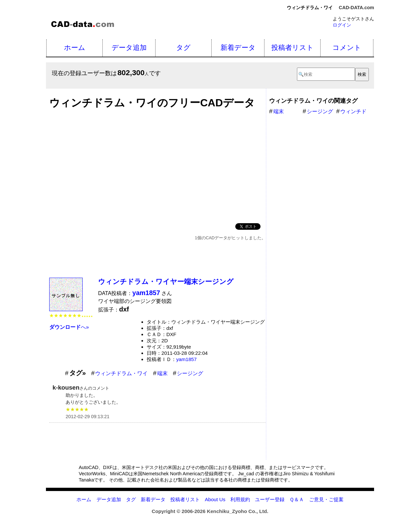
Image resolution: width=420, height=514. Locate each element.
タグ (183, 47)
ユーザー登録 (270, 499)
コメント (347, 47)
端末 (162, 373)
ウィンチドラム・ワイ (121, 373)
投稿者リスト (293, 47)
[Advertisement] (157, 164)
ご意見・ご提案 (326, 499)
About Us (215, 499)
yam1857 (186, 359)
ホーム (75, 47)
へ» (69, 327)
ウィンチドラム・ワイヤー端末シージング (166, 281)
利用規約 (240, 499)
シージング (190, 373)
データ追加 (129, 47)
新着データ (238, 47)
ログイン (342, 25)
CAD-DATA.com (357, 8)
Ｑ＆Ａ (297, 499)
